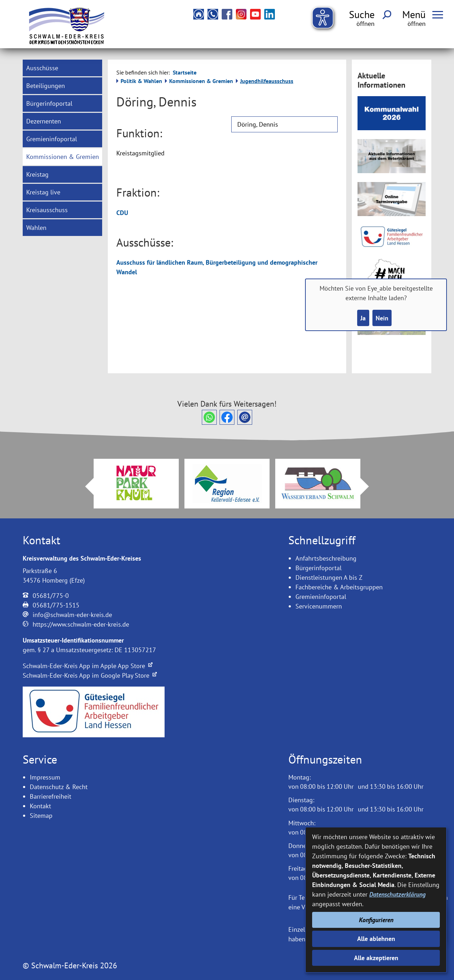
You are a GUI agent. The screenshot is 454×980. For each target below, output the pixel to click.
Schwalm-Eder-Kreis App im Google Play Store (90, 675)
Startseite (185, 72)
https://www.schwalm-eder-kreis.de (81, 624)
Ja (363, 318)
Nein (382, 318)
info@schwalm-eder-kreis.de (72, 615)
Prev (85, 486)
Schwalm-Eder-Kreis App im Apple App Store (88, 666)
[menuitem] (62, 68)
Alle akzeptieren (376, 958)
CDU (122, 213)
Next (369, 486)
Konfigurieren (376, 920)
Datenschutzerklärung (397, 894)
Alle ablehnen (376, 939)
